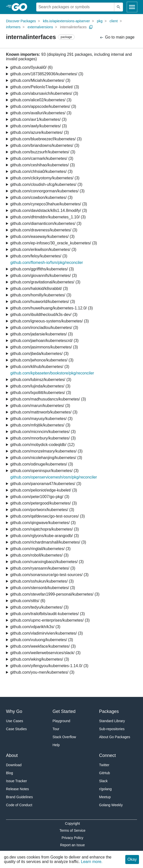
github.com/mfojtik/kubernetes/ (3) (40, 425)
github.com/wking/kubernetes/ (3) (40, 659)
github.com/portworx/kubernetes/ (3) (42, 510)
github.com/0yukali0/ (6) (31, 67)
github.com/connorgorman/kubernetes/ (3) (47, 191)
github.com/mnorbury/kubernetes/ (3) (43, 438)
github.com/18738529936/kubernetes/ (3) (47, 74)
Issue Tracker (16, 781)
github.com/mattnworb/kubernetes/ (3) (44, 412)
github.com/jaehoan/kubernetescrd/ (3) (44, 341)
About (12, 755)
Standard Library (112, 721)
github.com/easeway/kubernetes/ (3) (42, 237)
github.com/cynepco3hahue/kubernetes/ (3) (49, 204)
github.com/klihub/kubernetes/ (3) (40, 367)
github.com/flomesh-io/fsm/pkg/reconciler (47, 263)
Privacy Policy (72, 838)
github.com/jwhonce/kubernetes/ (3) (42, 360)
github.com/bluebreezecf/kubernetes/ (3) (46, 139)
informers (13, 27)
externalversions (40, 27)
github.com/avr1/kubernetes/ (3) (38, 119)
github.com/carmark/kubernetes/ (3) (42, 158)
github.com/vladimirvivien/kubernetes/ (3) (47, 633)
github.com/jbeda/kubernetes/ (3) (39, 354)
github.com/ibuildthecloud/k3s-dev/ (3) (44, 315)
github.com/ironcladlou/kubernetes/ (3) (44, 328)
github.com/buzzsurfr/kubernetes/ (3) (43, 152)
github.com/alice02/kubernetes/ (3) (41, 100)
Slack (103, 781)
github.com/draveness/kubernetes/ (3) (44, 230)
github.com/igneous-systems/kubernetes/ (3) (50, 321)
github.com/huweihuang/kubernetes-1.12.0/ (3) (52, 308)
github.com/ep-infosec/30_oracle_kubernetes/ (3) (54, 243)
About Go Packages (115, 737)
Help (56, 745)
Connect (107, 755)
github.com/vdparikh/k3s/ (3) (35, 627)
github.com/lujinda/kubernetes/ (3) (40, 386)
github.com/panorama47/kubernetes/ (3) (46, 484)
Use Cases (14, 721)
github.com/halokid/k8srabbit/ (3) (39, 289)
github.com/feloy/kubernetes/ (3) (39, 256)
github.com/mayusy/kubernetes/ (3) (41, 419)
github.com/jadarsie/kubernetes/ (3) (42, 334)
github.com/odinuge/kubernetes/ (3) (42, 464)
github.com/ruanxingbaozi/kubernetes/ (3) (47, 562)
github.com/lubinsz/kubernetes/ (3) (41, 380)
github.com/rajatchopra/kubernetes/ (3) (45, 529)
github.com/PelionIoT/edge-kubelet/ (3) (45, 87)
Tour (56, 729)
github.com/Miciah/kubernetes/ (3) (40, 80)
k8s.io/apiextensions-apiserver (66, 21)
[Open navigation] (132, 7)
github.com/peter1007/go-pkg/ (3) (40, 497)
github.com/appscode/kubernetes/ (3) (43, 106)
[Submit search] (119, 7)
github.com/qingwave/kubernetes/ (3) (43, 523)
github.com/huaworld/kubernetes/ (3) (43, 302)
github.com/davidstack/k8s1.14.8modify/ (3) (49, 210)
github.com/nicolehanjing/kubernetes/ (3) (46, 458)
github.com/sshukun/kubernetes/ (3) (42, 581)
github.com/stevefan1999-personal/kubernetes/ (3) (55, 594)
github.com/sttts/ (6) (28, 601)
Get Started (64, 711)
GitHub (105, 773)
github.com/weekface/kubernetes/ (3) (43, 646)
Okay (132, 859)
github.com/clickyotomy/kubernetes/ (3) (45, 178)
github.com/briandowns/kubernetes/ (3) (45, 145)
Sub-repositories (112, 729)
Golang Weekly (111, 805)
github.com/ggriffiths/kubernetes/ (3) (42, 269)
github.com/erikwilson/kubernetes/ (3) (43, 250)
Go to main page (117, 37)
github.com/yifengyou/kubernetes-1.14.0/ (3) (49, 666)
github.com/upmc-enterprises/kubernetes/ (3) (50, 620)
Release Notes (17, 789)
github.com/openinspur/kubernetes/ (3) (44, 471)
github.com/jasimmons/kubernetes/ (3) (44, 347)
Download (14, 765)
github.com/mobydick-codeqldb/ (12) (42, 445)
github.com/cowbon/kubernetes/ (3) (41, 197)
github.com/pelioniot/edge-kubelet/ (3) (44, 490)
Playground (62, 721)
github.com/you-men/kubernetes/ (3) (42, 672)
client (114, 21)
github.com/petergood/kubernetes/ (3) (44, 503)
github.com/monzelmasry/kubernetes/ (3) (46, 451)
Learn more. (92, 862)
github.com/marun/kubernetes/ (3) (40, 406)
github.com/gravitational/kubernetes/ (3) (45, 282)
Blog (9, 773)
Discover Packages (21, 21)
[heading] (21, 7)
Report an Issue (72, 845)
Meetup (105, 797)
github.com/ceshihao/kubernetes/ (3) (43, 165)
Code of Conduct (19, 805)
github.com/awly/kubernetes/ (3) (39, 126)
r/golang (105, 789)
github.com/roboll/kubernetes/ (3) (39, 555)
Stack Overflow (64, 737)
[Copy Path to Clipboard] (91, 27)
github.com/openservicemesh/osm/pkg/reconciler (54, 477)
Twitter (104, 765)
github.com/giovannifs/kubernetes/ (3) (44, 276)
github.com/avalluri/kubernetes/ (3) (41, 113)
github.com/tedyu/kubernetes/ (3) (39, 607)
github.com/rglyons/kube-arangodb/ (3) (45, 536)
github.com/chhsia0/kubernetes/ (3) (41, 171)
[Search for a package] (75, 7)
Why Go (14, 711)
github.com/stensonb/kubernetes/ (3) (43, 588)
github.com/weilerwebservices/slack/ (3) (45, 653)
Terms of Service (72, 830)
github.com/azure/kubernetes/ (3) (40, 132)
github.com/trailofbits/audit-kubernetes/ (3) (48, 614)
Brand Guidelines (19, 797)
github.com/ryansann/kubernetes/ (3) (43, 568)
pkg (100, 21)
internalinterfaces (73, 27)
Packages (109, 711)
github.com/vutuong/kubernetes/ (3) (42, 640)
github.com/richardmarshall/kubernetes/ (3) (48, 542)
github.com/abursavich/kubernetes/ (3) (44, 93)
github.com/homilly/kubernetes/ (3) (41, 295)
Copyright (72, 823)
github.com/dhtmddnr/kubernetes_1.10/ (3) (48, 217)
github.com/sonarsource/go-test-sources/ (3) (49, 575)
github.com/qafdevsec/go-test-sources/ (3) (48, 516)
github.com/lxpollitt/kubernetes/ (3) (41, 393)
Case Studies (16, 729)
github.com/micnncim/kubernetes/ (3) (43, 432)
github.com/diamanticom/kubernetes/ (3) (46, 224)
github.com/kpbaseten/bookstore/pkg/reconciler (52, 373)
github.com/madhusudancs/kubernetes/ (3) (48, 399)
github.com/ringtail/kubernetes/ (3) (40, 549)
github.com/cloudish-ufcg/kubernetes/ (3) (46, 184)
